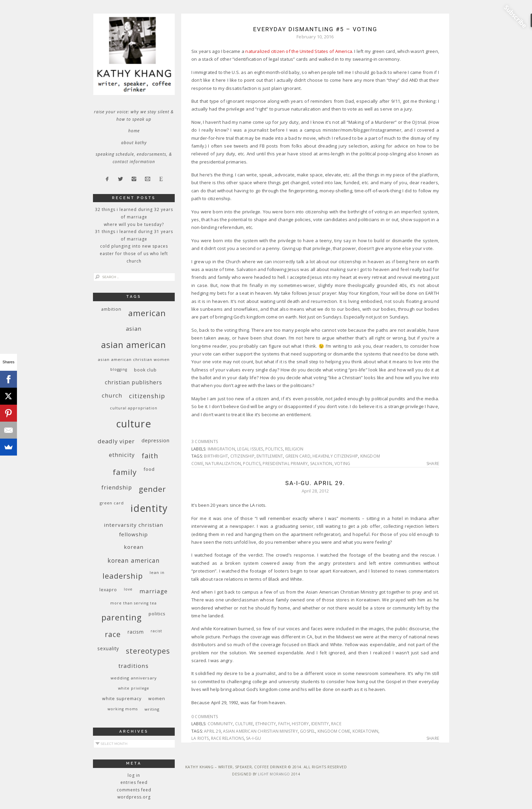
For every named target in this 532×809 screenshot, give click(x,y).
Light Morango (274, 774)
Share (433, 464)
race (336, 724)
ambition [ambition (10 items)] (111, 309)
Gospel (308, 731)
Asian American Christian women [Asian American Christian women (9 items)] (134, 359)
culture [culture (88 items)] (134, 424)
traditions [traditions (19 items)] (134, 666)
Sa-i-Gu (253, 738)
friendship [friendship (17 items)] (117, 487)
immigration (221, 449)
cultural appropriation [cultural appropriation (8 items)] (134, 408)
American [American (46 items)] (147, 313)
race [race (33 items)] (113, 634)
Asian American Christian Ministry (260, 731)
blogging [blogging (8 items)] (119, 369)
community (220, 724)
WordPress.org (134, 797)
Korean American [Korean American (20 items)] (134, 560)
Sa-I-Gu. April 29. (315, 483)
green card (298, 456)
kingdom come (334, 731)
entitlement (270, 456)
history (300, 724)
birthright (216, 456)
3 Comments (205, 441)
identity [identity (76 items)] (149, 508)
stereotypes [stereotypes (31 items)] (148, 651)
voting (342, 464)
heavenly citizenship (335, 456)
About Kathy (134, 143)
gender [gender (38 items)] (152, 489)
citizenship (242, 456)
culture (244, 724)
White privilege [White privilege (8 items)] (134, 688)
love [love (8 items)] (128, 589)
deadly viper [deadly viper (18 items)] (116, 441)
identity (320, 724)
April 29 (212, 731)
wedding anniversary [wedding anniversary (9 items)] (134, 678)
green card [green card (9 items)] (112, 503)
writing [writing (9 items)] (152, 709)
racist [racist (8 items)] (156, 631)
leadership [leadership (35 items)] (123, 576)
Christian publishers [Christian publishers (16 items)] (134, 382)
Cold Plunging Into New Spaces (134, 246)
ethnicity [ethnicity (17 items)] (122, 455)
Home (134, 131)
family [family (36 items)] (125, 472)
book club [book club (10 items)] (145, 370)
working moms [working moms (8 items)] (123, 709)
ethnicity (266, 724)
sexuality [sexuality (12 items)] (108, 648)
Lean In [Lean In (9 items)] (157, 572)
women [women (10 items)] (157, 699)
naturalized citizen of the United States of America (299, 51)
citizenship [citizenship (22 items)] (147, 396)
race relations (227, 738)
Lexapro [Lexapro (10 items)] (108, 590)
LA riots (200, 738)
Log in (134, 775)
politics (274, 449)
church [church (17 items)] (112, 395)
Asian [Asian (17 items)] (134, 329)
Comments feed (134, 790)
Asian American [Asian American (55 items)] (134, 345)
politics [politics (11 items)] (157, 614)
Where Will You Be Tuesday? (134, 224)
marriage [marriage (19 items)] (154, 591)
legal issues (250, 449)
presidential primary (285, 464)
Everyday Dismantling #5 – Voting (315, 29)
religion (294, 449)
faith (284, 724)
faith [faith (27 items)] (150, 456)
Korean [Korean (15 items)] (134, 547)
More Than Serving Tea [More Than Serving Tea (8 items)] (134, 603)
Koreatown (366, 731)
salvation (321, 464)
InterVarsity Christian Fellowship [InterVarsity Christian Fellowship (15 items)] (134, 529)
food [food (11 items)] (149, 469)
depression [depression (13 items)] (156, 440)
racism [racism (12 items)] (136, 632)
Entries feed (134, 782)
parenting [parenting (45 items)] (122, 617)
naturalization (223, 464)
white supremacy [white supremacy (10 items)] (122, 699)
